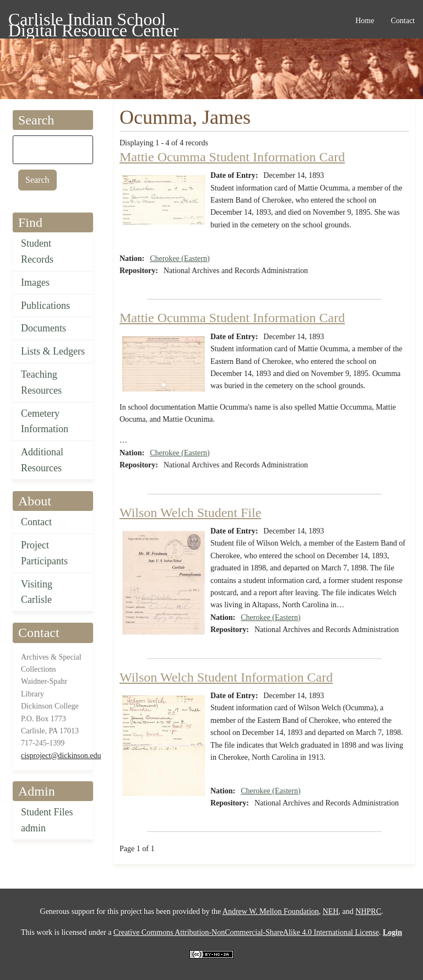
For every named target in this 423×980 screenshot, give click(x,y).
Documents (44, 328)
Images (35, 282)
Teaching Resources (41, 382)
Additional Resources (42, 460)
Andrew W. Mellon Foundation (271, 911)
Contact (36, 522)
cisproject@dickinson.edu (61, 756)
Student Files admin (47, 820)
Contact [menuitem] (403, 21)
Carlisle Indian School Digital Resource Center (93, 21)
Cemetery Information (45, 421)
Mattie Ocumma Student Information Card (232, 157)
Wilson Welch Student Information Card (226, 677)
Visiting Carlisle (37, 592)
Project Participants (44, 553)
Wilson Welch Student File (190, 513)
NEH (331, 911)
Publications (45, 306)
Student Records (37, 251)
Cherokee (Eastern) (180, 258)
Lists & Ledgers (53, 351)
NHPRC (368, 911)
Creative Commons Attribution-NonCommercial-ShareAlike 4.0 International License (246, 932)
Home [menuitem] (365, 21)
